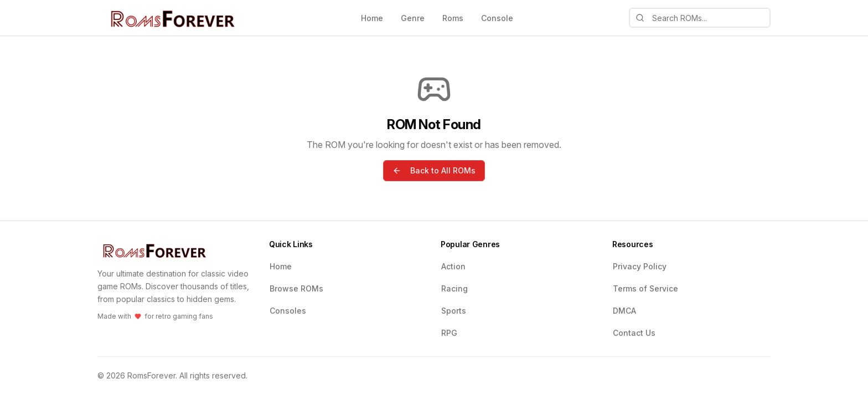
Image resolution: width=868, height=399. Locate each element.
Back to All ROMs (434, 170)
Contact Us (634, 333)
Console (497, 18)
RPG (449, 333)
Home (372, 18)
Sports (454, 311)
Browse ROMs (296, 288)
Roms (453, 18)
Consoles (288, 311)
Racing (454, 288)
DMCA (624, 311)
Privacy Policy (640, 266)
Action (453, 266)
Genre (413, 18)
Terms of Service (645, 288)
